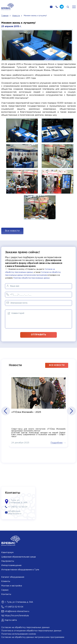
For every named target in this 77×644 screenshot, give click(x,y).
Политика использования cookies (19, 634)
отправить (38, 335)
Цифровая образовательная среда (18, 557)
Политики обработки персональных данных (31, 278)
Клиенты (6, 581)
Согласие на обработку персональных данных (25, 627)
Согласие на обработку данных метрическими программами (33, 637)
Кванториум (7, 553)
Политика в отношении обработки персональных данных (31, 631)
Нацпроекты (8, 561)
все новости (57, 365)
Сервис (5, 590)
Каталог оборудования (13, 577)
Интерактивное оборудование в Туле (20, 570)
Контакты (6, 594)
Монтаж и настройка (12, 586)
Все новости (12, 231)
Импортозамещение (11, 565)
